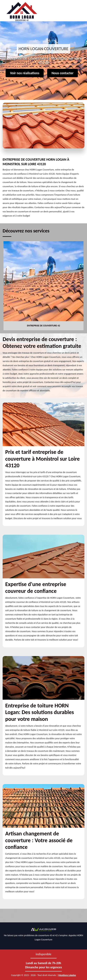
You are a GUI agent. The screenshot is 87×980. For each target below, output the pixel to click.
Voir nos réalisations (25, 73)
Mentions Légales (67, 975)
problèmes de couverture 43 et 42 (41, 935)
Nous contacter (63, 73)
